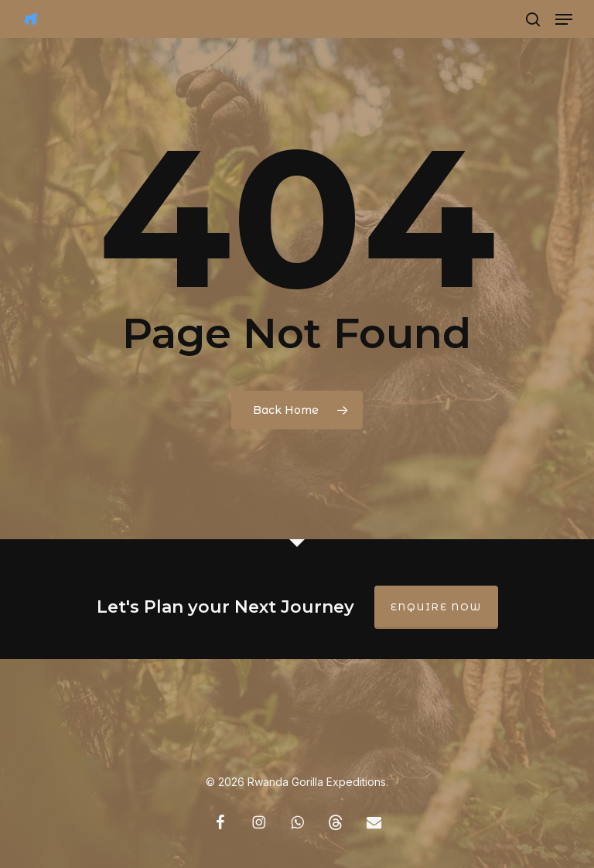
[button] (564, 19)
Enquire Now (436, 607)
